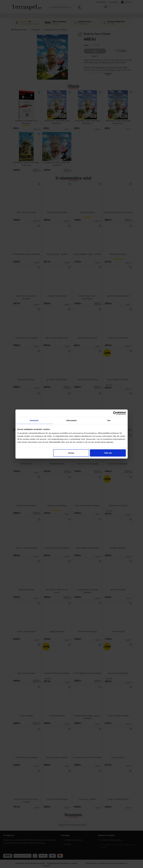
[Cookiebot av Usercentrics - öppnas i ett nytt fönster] (115, 413)
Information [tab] (72, 420)
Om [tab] (109, 420)
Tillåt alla (108, 453)
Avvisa (71, 453)
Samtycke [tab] (34, 420)
